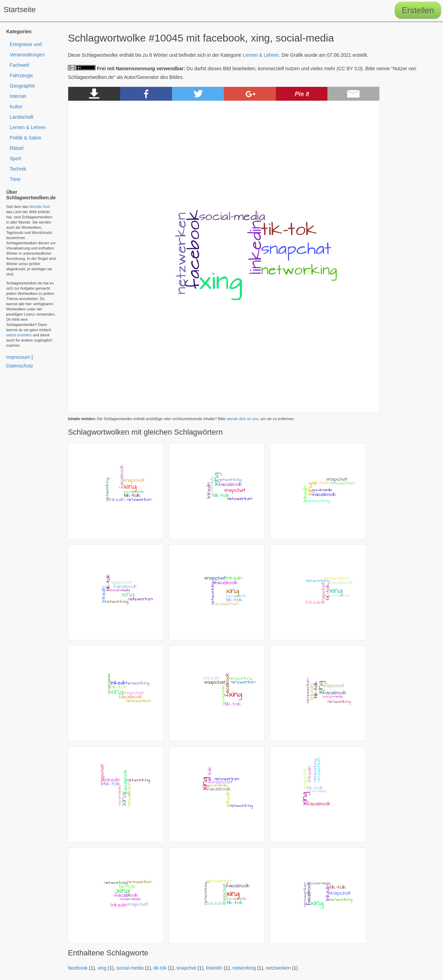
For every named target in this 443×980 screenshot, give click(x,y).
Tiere (15, 179)
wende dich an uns (243, 419)
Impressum (18, 357)
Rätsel (17, 148)
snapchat (186, 968)
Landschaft (22, 117)
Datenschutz (20, 366)
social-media (130, 968)
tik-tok (160, 968)
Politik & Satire (25, 138)
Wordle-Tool (40, 207)
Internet (18, 96)
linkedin (214, 968)
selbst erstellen (19, 335)
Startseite (20, 10)
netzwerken (278, 968)
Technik (18, 169)
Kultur (16, 107)
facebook (78, 968)
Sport (15, 158)
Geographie (22, 86)
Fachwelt (19, 65)
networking (244, 968)
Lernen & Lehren (261, 55)
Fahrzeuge (21, 75)
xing (102, 968)
